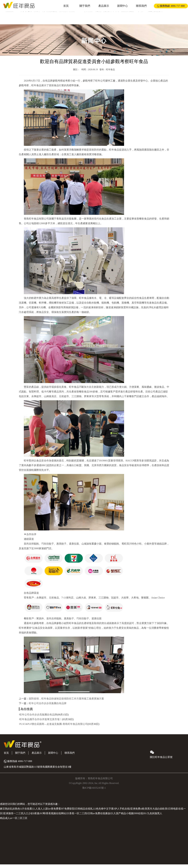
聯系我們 (141, 6)
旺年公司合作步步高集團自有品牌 (48, 703)
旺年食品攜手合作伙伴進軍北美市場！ (41, 719)
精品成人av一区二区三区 (14, 818)
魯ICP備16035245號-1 (94, 788)
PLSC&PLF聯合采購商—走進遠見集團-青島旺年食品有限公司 (54, 724)
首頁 (66, 6)
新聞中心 (123, 6)
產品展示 (104, 6)
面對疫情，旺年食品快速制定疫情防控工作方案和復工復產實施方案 (66, 699)
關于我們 (85, 6)
